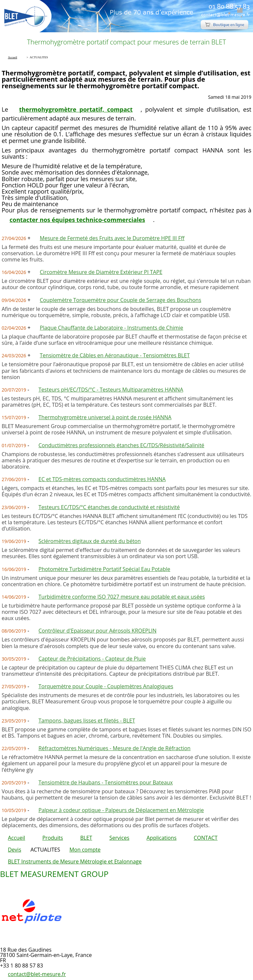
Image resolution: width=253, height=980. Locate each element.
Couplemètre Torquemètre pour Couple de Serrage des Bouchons (121, 300)
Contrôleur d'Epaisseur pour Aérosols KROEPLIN (98, 631)
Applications (162, 838)
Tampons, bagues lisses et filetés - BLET (87, 721)
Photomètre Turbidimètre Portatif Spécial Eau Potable (104, 569)
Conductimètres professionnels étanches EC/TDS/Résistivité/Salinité (121, 445)
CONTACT (206, 838)
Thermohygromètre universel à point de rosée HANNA (105, 417)
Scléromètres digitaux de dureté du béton (90, 541)
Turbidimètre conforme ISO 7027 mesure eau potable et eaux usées (122, 597)
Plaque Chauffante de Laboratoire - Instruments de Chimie (112, 328)
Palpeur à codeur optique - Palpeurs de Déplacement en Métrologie (121, 810)
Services (119, 838)
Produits (53, 838)
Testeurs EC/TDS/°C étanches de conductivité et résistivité (109, 507)
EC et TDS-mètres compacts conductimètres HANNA (102, 479)
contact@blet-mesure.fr (37, 974)
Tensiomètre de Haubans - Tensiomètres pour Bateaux (106, 782)
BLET (86, 838)
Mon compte (85, 850)
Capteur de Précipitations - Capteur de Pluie (92, 659)
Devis (14, 850)
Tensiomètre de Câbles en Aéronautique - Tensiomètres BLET (115, 355)
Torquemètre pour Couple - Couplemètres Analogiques (106, 686)
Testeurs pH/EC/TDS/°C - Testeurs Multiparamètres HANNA (111, 390)
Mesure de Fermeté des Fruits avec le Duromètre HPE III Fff (112, 238)
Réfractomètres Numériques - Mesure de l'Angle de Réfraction (115, 748)
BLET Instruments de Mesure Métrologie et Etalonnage (75, 861)
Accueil (16, 838)
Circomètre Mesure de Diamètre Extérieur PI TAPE (101, 272)
